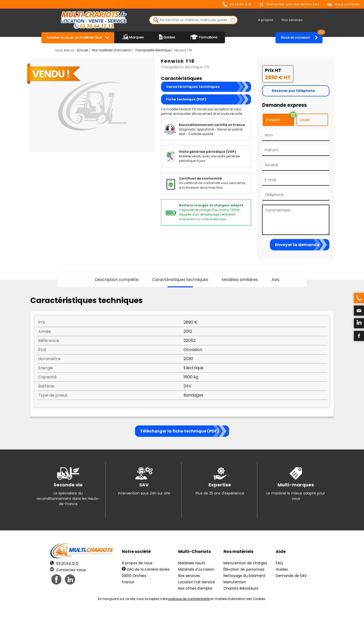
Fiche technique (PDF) (186, 99)
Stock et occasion (302, 36)
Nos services (292, 20)
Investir (273, 120)
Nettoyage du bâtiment (244, 576)
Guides (167, 37)
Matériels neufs (192, 563)
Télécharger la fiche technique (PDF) (179, 431)
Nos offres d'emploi (195, 588)
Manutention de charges (245, 563)
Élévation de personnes (244, 569)
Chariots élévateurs (241, 588)
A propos (266, 20)
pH (259, 616)
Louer (305, 120)
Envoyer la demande (297, 245)
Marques (133, 37)
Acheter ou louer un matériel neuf (74, 38)
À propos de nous (137, 563)
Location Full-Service (197, 582)
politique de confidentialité (189, 599)
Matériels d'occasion (196, 569)
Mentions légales (181, 616)
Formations (204, 37)
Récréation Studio (221, 616)
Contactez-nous (68, 570)
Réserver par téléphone (293, 91)
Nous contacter (344, 4)
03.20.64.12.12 (237, 4)
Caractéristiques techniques (193, 87)
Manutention (235, 582)
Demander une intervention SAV (289, 4)
